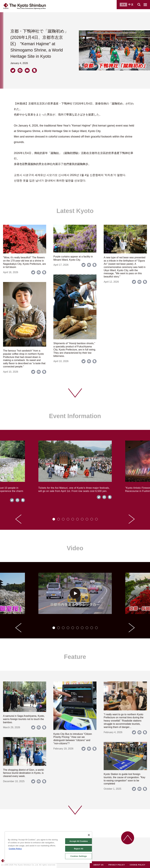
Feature (75, 657)
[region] (48, 847)
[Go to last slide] (18, 519)
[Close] (89, 835)
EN (124, 5)
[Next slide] (132, 519)
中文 (131, 5)
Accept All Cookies (79, 841)
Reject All (79, 849)
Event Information (75, 416)
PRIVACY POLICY (117, 865)
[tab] (54, 519)
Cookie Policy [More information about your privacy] (15, 849)
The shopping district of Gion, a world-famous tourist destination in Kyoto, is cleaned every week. (24, 773)
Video (75, 548)
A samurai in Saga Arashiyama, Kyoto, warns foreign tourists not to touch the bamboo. (24, 719)
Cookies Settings (79, 856)
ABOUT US (98, 865)
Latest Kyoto (75, 211)
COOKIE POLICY (138, 865)
